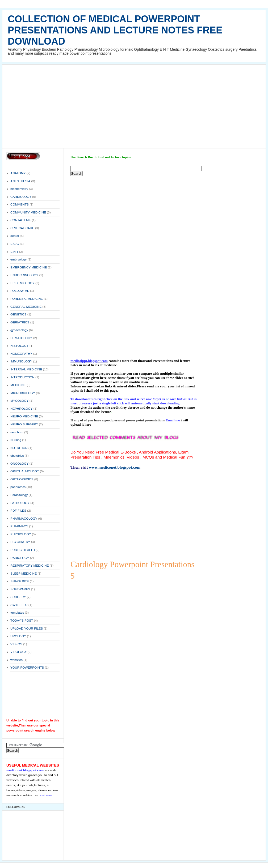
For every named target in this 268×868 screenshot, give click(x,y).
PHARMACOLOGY (24, 519)
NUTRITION (19, 448)
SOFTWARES (20, 589)
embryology (18, 259)
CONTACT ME (21, 220)
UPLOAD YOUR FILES (27, 628)
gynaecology (19, 330)
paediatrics (18, 487)
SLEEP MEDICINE (24, 574)
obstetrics (17, 456)
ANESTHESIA (20, 181)
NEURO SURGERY (24, 424)
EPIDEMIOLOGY (22, 283)
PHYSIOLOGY (21, 534)
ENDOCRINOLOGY (24, 275)
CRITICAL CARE (22, 228)
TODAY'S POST (22, 621)
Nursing (16, 440)
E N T (14, 252)
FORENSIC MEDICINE (27, 299)
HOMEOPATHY (21, 354)
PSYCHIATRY (20, 542)
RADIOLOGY (20, 558)
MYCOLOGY (19, 401)
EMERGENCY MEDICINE (29, 267)
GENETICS (18, 314)
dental (15, 236)
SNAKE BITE (20, 581)
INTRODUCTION (22, 377)
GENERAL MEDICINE (26, 307)
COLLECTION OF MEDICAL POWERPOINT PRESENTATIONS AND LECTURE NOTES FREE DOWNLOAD (115, 30)
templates (17, 613)
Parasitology (19, 495)
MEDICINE (18, 385)
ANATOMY (18, 173)
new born (17, 432)
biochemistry (19, 189)
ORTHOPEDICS (22, 479)
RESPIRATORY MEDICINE (30, 566)
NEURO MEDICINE (24, 416)
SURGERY (18, 597)
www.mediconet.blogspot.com (115, 467)
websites (16, 660)
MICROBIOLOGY (23, 393)
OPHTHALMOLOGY (25, 471)
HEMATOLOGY (21, 338)
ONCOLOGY (19, 464)
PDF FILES (18, 511)
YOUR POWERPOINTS (27, 668)
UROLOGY (18, 636)
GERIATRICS (20, 322)
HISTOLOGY (20, 346)
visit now (46, 795)
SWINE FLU (19, 605)
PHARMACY (19, 526)
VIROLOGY (19, 652)
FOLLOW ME (20, 291)
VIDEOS (16, 644)
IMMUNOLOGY (21, 361)
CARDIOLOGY (21, 197)
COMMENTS (20, 204)
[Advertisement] (134, 106)
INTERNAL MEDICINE (26, 369)
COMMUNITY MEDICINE (28, 212)
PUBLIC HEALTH (23, 550)
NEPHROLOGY (21, 409)
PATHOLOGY (20, 503)
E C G (15, 244)
